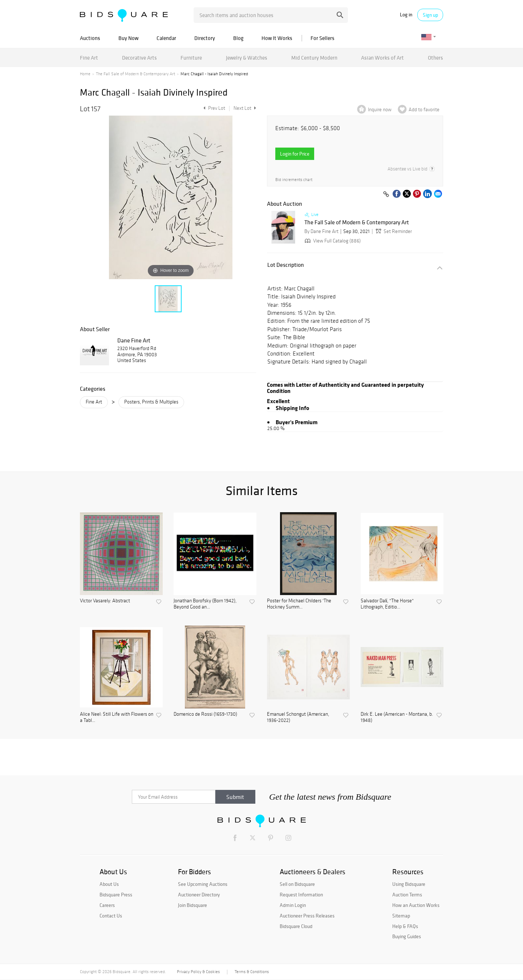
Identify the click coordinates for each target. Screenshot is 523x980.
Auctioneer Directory (199, 895)
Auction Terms (407, 895)
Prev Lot (213, 108)
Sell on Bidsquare (297, 884)
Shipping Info (292, 408)
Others (435, 58)
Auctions (90, 38)
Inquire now (380, 110)
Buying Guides (407, 936)
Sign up (430, 15)
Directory (205, 38)
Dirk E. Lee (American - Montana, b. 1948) (397, 717)
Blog (238, 38)
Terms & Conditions (252, 972)
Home (85, 74)
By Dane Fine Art (321, 231)
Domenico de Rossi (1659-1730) (205, 714)
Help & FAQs (405, 926)
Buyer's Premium (297, 422)
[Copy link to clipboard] (386, 194)
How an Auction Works (416, 905)
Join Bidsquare (192, 905)
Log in (406, 15)
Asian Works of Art (382, 58)
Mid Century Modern (314, 58)
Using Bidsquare (409, 884)
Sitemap (401, 916)
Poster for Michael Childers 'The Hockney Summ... (299, 604)
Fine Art (89, 58)
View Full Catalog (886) (332, 241)
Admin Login (293, 905)
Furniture (191, 58)
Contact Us (111, 916)
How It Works (277, 38)
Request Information (301, 895)
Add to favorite (424, 110)
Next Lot (245, 108)
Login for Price (295, 154)
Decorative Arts (139, 58)
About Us (109, 884)
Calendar (166, 38)
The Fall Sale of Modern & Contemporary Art (135, 74)
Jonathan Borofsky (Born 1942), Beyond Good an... (205, 604)
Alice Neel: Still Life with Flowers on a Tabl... (117, 717)
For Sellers (323, 38)
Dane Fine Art (134, 340)
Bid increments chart (294, 180)
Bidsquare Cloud (296, 926)
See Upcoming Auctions (203, 884)
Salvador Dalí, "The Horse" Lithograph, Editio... (387, 604)
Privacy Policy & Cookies (198, 972)
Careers (107, 905)
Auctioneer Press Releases (307, 916)
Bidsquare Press (116, 895)
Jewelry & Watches (247, 58)
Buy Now (128, 38)
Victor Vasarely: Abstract (105, 601)
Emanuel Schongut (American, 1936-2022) (298, 717)
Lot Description (286, 265)
